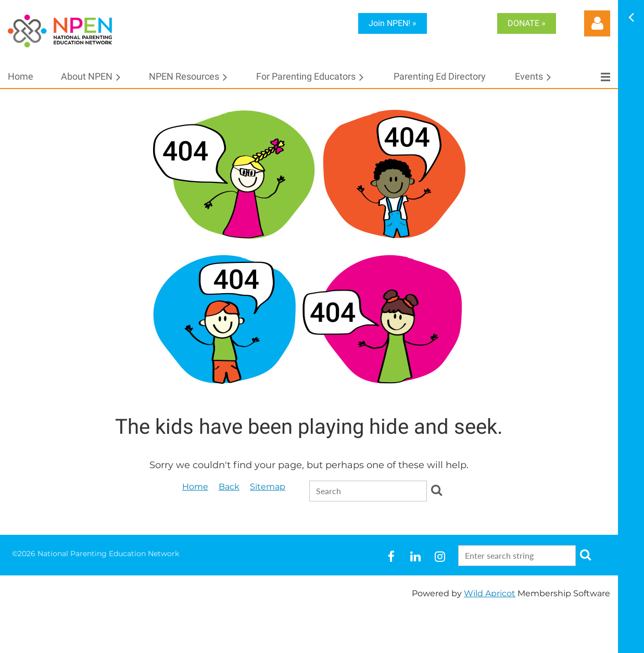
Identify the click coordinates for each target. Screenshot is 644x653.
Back (229, 487)
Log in (597, 23)
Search (437, 490)
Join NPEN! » (393, 23)
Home (195, 487)
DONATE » (527, 23)
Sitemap (268, 487)
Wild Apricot (490, 593)
